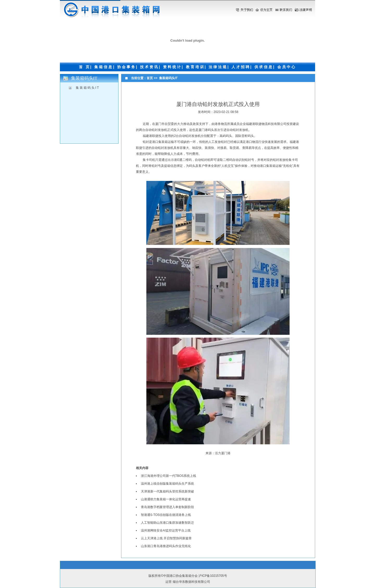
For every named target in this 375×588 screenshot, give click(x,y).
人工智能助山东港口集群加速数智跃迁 (167, 523)
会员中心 (287, 67)
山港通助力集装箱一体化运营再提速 (166, 499)
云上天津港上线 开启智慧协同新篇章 (166, 538)
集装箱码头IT (88, 88)
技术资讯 (149, 67)
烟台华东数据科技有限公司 (191, 582)
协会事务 (127, 67)
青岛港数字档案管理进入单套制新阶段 (167, 507)
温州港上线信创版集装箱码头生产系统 (167, 484)
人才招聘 (241, 67)
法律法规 (218, 67)
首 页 (85, 67)
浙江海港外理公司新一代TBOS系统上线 (169, 476)
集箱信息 (104, 67)
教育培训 (195, 67)
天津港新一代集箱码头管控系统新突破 (167, 491)
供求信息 (264, 67)
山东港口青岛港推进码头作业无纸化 (166, 546)
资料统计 (172, 67)
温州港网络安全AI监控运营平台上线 (166, 530)
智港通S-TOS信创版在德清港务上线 (166, 515)
